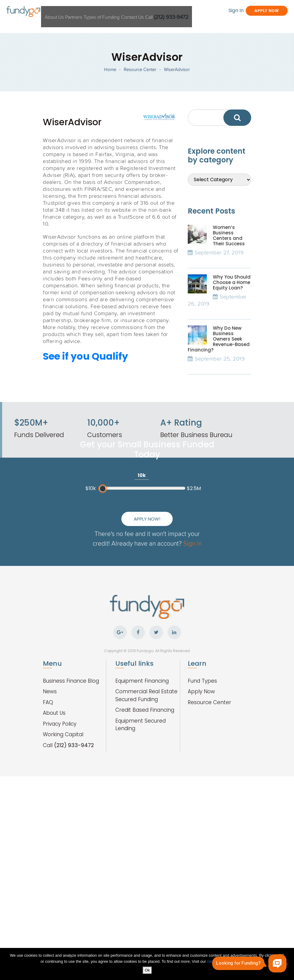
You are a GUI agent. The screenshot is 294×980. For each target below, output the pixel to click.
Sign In (200, 23)
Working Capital (63, 823)
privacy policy (241, 963)
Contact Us (169, 12)
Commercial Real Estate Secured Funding (146, 784)
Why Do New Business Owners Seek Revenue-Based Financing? (219, 372)
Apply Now (247, 23)
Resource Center (140, 90)
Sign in (172, 634)
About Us (63, 12)
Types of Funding (128, 12)
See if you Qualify (85, 389)
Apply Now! (147, 600)
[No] (286, 965)
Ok (149, 971)
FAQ (48, 791)
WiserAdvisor (177, 90)
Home (110, 90)
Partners (91, 12)
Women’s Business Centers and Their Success (229, 268)
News (50, 780)
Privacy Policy (60, 812)
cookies (214, 963)
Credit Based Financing (145, 798)
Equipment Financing (142, 769)
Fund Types (202, 769)
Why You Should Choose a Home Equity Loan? (232, 315)
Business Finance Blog (71, 769)
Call (212, 12)
